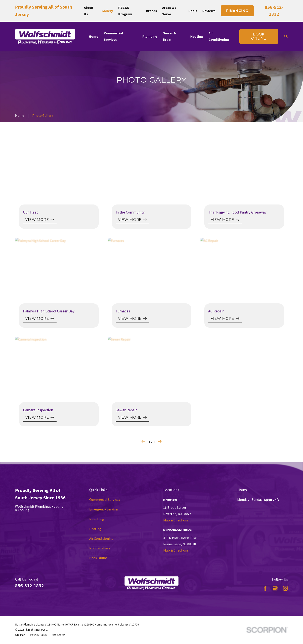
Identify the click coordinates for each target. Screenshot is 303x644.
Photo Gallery (100, 548)
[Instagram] (285, 588)
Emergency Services (104, 509)
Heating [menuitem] (197, 36)
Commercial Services (105, 500)
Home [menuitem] (94, 36)
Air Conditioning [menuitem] (219, 36)
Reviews (209, 11)
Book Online (98, 558)
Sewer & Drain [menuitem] (170, 36)
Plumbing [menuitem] (150, 36)
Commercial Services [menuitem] (113, 36)
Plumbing (97, 519)
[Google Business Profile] (275, 588)
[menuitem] (20, 635)
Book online (259, 36)
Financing (237, 11)
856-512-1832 (29, 586)
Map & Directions (176, 520)
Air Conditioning (101, 538)
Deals (193, 11)
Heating (95, 529)
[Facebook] (265, 588)
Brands (151, 11)
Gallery (107, 11)
